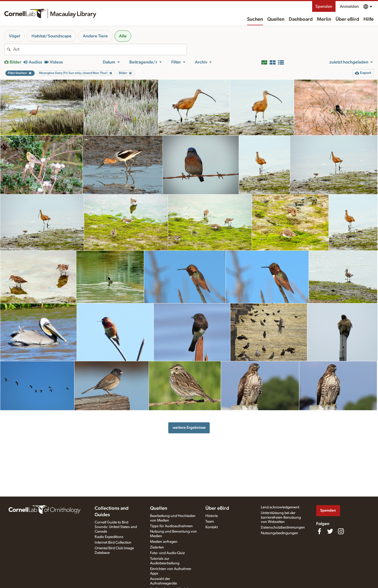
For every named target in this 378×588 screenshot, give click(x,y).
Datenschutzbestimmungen (283, 527)
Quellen (276, 19)
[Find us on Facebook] (319, 531)
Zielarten (157, 547)
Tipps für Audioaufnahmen (171, 526)
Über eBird (347, 19)
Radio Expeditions (109, 537)
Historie (212, 516)
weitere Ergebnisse (189, 428)
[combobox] (100, 49)
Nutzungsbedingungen (279, 533)
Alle (123, 36)
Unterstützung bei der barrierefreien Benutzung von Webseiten (281, 518)
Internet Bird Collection (113, 543)
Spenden (324, 6)
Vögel (15, 36)
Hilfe (369, 19)
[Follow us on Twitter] (330, 531)
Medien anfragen (164, 542)
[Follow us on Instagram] (341, 531)
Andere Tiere (95, 36)
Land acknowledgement (280, 507)
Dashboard (301, 19)
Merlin (324, 19)
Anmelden (349, 6)
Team (210, 522)
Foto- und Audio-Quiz (167, 553)
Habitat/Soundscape (51, 36)
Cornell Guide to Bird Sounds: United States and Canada (116, 527)
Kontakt (212, 527)
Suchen (255, 19)
